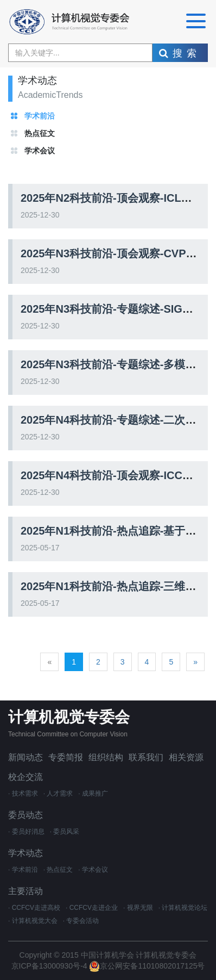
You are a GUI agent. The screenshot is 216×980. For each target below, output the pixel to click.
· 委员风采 (65, 832)
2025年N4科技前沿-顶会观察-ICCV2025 (117, 475)
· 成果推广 (93, 793)
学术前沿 (40, 116)
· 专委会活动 (81, 921)
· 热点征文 (58, 870)
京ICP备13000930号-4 (50, 966)
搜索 (180, 53)
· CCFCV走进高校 (34, 908)
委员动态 (26, 815)
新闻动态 (26, 757)
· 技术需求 (23, 793)
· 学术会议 (93, 870)
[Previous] (49, 662)
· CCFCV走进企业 (92, 908)
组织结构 (106, 757)
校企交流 (26, 777)
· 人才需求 (58, 793)
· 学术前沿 (23, 870)
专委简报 (66, 757)
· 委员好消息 (26, 832)
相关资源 (186, 757)
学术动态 (26, 853)
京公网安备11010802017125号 (147, 966)
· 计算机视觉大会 (33, 921)
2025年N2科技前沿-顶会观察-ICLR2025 (117, 198)
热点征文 (40, 133)
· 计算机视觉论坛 (183, 908)
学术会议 (40, 151)
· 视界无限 (138, 908)
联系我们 (146, 757)
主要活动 (26, 891)
